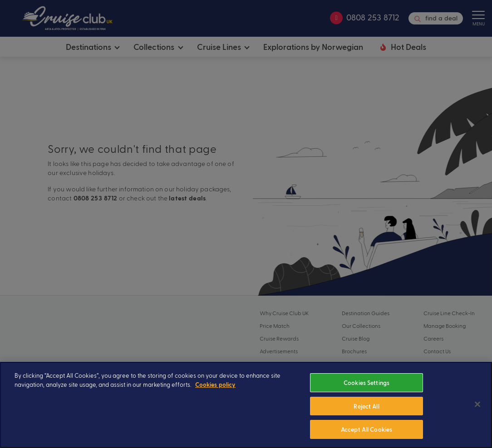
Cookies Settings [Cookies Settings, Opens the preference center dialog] (367, 395)
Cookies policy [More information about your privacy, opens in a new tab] (215, 397)
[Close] (477, 417)
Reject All (366, 419)
